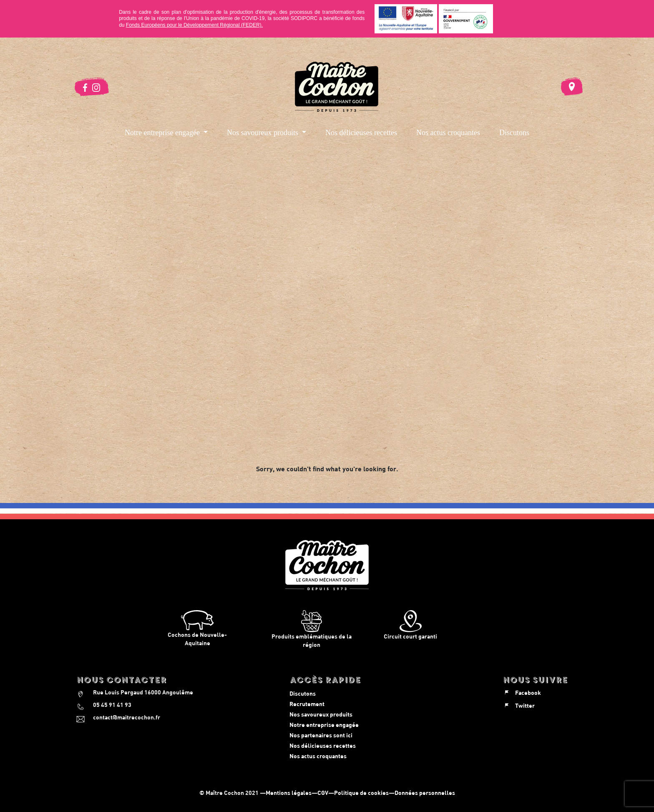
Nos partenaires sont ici (321, 735)
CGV (323, 793)
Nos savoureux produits (321, 714)
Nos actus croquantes (448, 133)
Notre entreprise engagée (324, 725)
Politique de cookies (361, 793)
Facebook (522, 693)
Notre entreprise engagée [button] (163, 133)
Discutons (514, 133)
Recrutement (307, 704)
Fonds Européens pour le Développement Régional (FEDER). (194, 25)
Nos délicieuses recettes (361, 133)
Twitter (519, 705)
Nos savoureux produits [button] (263, 133)
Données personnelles (425, 793)
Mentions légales (289, 793)
